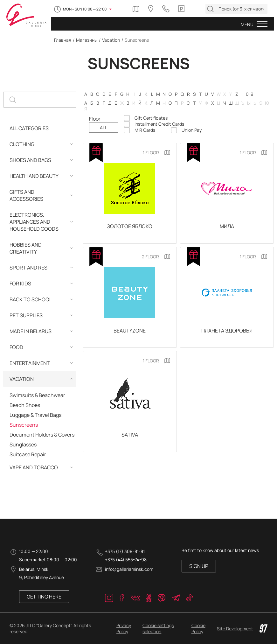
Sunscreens (24, 425)
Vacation (111, 40)
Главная (63, 40)
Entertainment (30, 363)
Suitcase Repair (28, 454)
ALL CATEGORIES (29, 128)
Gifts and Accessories (26, 195)
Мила (227, 226)
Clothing (22, 144)
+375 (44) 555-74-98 (126, 560)
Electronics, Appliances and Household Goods (34, 222)
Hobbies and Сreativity (26, 248)
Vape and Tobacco (34, 467)
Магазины (87, 40)
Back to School (31, 299)
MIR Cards (145, 130)
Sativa (130, 435)
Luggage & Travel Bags (35, 415)
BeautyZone (130, 331)
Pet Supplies (26, 315)
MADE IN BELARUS (31, 331)
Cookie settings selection (158, 628)
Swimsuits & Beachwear (37, 395)
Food (16, 347)
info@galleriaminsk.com (129, 569)
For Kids (20, 283)
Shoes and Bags (30, 160)
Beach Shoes (25, 405)
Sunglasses (23, 444)
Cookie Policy (198, 628)
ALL (104, 127)
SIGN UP (199, 566)
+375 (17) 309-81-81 (125, 551)
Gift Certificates (151, 118)
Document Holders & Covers (42, 435)
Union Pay (192, 130)
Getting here (44, 597)
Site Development (242, 628)
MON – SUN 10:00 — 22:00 (85, 9)
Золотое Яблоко (130, 226)
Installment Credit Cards (159, 124)
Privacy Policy (124, 628)
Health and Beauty (34, 176)
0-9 (250, 94)
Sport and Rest (30, 268)
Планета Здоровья (227, 331)
